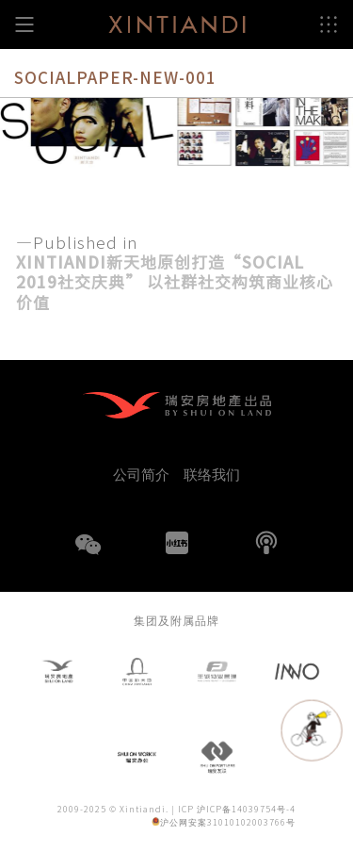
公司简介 (141, 474)
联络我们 (212, 474)
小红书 (177, 543)
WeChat (88, 556)
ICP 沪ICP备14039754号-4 (237, 809)
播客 (266, 543)
